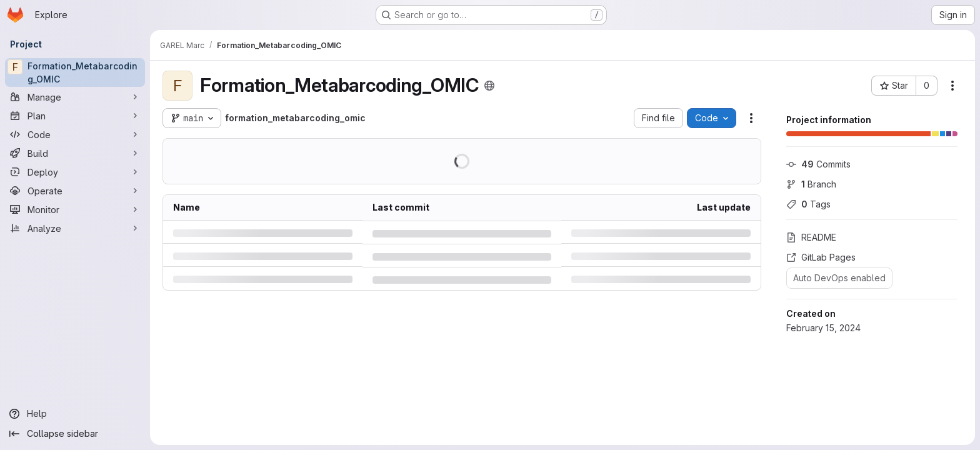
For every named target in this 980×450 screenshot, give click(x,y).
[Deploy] (75, 172)
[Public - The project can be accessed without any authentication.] (489, 86)
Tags (808, 204)
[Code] (75, 134)
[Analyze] (75, 228)
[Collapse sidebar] (75, 434)
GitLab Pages (821, 257)
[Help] (75, 414)
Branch (811, 184)
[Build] (75, 153)
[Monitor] (75, 209)
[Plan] (75, 116)
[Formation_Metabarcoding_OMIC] (75, 72)
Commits (818, 164)
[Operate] (75, 191)
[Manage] (75, 97)
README (811, 237)
